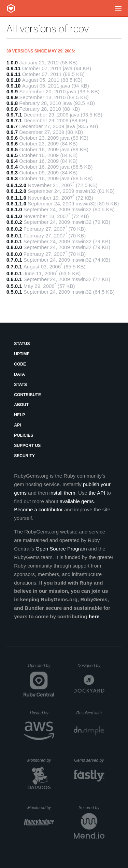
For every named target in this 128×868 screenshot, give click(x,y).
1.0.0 (12, 63)
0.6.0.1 (14, 273)
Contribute (27, 395)
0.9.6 (12, 138)
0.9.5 (12, 149)
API (17, 425)
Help (19, 415)
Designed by (91, 666)
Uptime (22, 354)
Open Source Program (61, 549)
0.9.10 (14, 80)
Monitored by (41, 760)
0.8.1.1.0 (16, 198)
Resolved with (90, 713)
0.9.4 (12, 161)
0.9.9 (12, 91)
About (21, 405)
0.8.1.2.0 (16, 185)
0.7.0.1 (14, 260)
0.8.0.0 (14, 247)
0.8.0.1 (14, 236)
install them (62, 493)
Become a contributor (38, 509)
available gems (77, 501)
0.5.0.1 (14, 286)
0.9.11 (14, 68)
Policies (24, 435)
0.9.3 (12, 173)
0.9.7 (12, 126)
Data (19, 374)
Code (20, 364)
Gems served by (89, 760)
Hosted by (42, 713)
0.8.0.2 (14, 222)
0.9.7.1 (14, 115)
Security (24, 456)
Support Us (27, 446)
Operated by (41, 668)
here (94, 616)
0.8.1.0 (14, 209)
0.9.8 (12, 103)
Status (22, 344)
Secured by (91, 808)
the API (97, 493)
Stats (20, 385)
